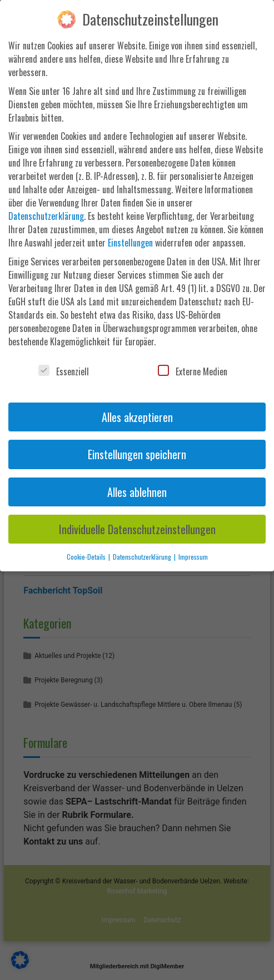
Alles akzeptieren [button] (137, 417)
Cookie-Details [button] (87, 557)
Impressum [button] (193, 557)
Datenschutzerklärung (46, 216)
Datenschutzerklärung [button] (143, 557)
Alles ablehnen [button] (137, 492)
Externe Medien (193, 371)
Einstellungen (130, 243)
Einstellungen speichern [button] (137, 454)
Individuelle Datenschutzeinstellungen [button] (137, 529)
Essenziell (64, 371)
